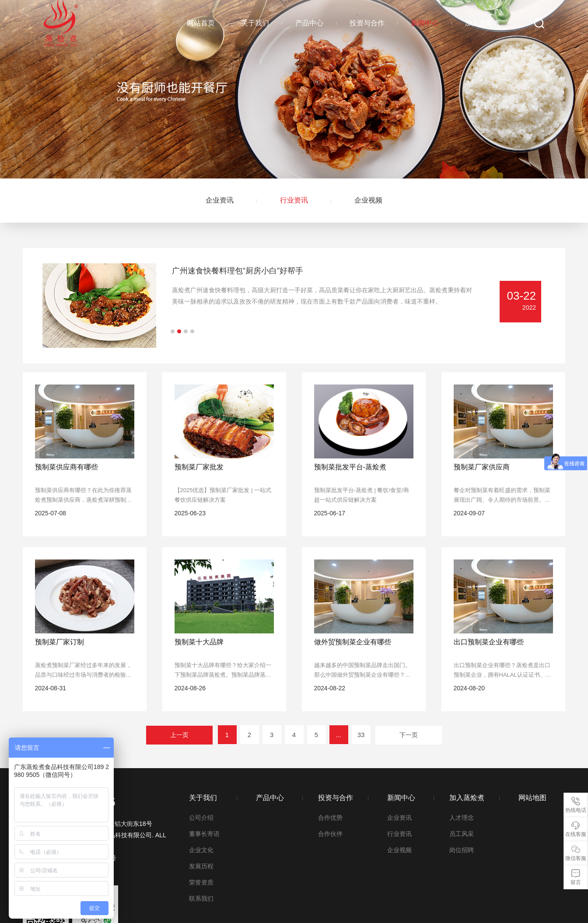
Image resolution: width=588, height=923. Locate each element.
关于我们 (255, 23)
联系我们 (201, 899)
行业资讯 (294, 200)
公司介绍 (201, 818)
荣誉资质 (201, 882)
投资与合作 (367, 23)
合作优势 (330, 818)
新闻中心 (425, 23)
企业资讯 (220, 200)
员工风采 (462, 834)
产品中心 (309, 23)
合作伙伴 (330, 834)
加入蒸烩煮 (483, 23)
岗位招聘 (462, 850)
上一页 (179, 735)
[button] (173, 331)
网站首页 (201, 23)
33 (361, 735)
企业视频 (368, 200)
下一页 (409, 735)
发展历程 (201, 866)
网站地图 (532, 798)
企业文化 (201, 850)
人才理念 (462, 818)
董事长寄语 (204, 834)
